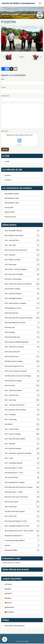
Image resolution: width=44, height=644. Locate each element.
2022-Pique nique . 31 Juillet (22, 492)
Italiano (8, 598)
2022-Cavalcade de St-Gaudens (22, 482)
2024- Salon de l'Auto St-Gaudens (22, 303)
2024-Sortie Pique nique (22, 337)
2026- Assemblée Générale (22, 231)
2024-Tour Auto (22, 386)
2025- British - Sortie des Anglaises (22, 269)
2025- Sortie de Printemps (22, 294)
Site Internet (5, 96)
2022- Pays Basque (22, 507)
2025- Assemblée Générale (22, 298)
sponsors (22, 545)
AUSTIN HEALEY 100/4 (12, 198)
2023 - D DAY (22, 458)
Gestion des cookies (22, 641)
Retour (22, 57)
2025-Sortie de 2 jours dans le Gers (22, 250)
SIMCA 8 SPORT (10, 212)
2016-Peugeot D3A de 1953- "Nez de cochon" (22, 531)
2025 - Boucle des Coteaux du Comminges (22, 284)
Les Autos (8, 175)
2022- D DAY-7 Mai (22, 516)
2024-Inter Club (22, 328)
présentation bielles (22, 550)
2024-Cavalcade (22, 332)
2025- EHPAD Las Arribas (22, 260)
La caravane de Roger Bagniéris (22, 540)
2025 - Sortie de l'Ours (22, 240)
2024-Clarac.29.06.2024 (22, 352)
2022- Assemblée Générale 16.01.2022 (22, 526)
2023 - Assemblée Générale (22, 463)
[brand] (18, 3)
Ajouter (5, 149)
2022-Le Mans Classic (22, 502)
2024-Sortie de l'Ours (22, 313)
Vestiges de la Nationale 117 (22, 536)
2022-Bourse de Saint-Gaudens (22, 511)
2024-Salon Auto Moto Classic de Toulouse (22, 318)
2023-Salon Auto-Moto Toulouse (22, 410)
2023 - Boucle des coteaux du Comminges (22, 453)
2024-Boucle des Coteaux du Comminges (22, 376)
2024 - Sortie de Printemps (22, 390)
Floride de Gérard (10, 217)
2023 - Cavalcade (22, 415)
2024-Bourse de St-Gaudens (22, 361)
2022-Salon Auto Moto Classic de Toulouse (22, 487)
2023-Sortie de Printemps (22, 449)
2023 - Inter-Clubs (22, 400)
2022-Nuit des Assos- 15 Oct (22, 473)
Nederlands (9, 607)
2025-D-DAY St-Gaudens (22, 289)
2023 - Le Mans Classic (22, 429)
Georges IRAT (9, 208)
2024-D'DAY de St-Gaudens (22, 381)
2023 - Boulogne (22, 444)
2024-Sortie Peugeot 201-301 (22, 366)
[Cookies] (5, 639)
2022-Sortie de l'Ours (22, 478)
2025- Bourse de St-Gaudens (22, 274)
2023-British (22, 424)
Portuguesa (9, 612)
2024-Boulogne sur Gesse (22, 308)
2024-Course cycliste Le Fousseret (22, 371)
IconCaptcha (19, 145)
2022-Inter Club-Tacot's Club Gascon (22, 497)
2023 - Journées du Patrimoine (22, 405)
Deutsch (8, 603)
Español (8, 593)
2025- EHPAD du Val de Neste (22, 236)
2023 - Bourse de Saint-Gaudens (22, 439)
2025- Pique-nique (22, 265)
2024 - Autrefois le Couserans (22, 347)
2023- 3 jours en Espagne (22, 434)
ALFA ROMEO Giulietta (12, 194)
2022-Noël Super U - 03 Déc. (22, 468)
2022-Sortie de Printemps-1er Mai (22, 521)
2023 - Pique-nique (22, 420)
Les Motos (8, 180)
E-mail (3, 87)
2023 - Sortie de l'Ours (22, 395)
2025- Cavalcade (22, 255)
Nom (3, 79)
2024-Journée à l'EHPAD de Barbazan (22, 342)
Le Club (7, 161)
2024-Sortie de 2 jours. (22, 357)
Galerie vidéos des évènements (15, 626)
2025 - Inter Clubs (22, 245)
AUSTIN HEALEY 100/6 (12, 203)
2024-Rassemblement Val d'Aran (22, 323)
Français (8, 584)
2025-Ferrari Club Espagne (22, 279)
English (8, 589)
